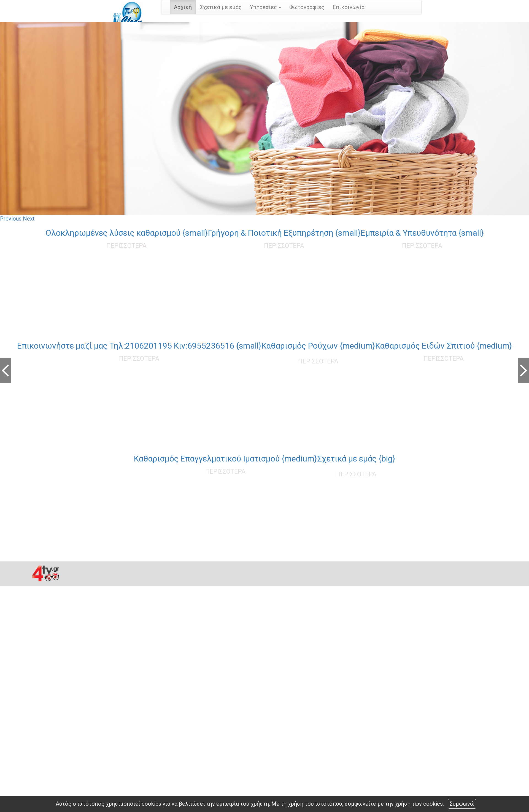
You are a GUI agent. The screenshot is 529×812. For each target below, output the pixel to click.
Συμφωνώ (462, 804)
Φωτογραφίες (307, 7)
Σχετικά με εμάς (221, 7)
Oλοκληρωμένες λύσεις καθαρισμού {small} (127, 233)
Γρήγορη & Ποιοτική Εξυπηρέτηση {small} (284, 233)
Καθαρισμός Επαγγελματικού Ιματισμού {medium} (226, 459)
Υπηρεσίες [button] (265, 7)
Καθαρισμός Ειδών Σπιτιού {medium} (444, 346)
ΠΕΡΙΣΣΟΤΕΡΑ (126, 246)
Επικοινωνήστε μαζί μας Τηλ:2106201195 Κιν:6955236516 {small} (139, 346)
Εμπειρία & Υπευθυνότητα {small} (422, 233)
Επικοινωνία (349, 7)
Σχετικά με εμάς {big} (356, 459)
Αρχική (183, 7)
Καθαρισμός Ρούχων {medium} (318, 346)
